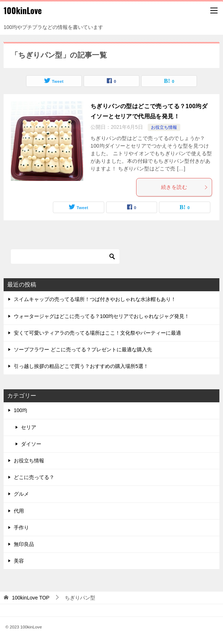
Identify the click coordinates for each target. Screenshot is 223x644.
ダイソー (31, 444)
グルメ (21, 494)
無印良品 (24, 544)
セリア (29, 427)
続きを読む (185, 187)
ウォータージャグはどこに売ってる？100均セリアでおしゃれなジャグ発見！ (102, 316)
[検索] (65, 257)
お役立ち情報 (164, 127)
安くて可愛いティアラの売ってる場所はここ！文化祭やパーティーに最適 (97, 333)
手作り (21, 528)
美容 (19, 561)
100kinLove (23, 10)
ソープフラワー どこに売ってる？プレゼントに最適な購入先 (83, 349)
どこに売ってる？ (34, 477)
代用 (19, 511)
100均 (20, 410)
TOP (31, 598)
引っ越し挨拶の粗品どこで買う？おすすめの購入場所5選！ (81, 366)
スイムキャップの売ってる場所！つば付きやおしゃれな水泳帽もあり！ (95, 299)
